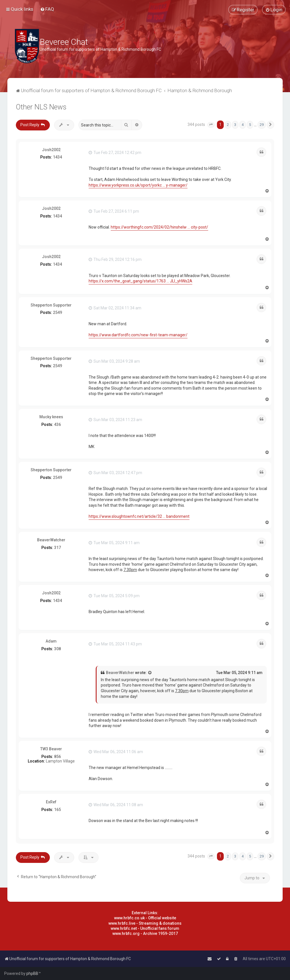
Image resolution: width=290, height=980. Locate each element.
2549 (57, 312)
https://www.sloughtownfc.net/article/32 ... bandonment (139, 516)
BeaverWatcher (51, 540)
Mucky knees (51, 417)
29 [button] (262, 125)
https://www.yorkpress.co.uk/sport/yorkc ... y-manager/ (138, 185)
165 (57, 810)
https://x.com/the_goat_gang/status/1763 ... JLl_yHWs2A (140, 281)
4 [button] (243, 125)
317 (57, 548)
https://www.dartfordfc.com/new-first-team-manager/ (138, 335)
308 (57, 649)
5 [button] (250, 125)
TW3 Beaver (51, 749)
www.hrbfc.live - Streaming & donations (145, 923)
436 (57, 424)
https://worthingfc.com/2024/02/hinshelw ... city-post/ (159, 227)
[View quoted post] (150, 673)
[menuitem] (47, 9)
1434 (57, 157)
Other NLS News (41, 107)
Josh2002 (51, 150)
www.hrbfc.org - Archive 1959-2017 (145, 933)
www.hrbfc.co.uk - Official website (145, 918)
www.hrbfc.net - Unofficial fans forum (145, 928)
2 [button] (228, 125)
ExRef (51, 802)
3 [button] (235, 125)
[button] (211, 125)
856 (57, 757)
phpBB (32, 973)
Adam (51, 641)
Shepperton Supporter (51, 305)
